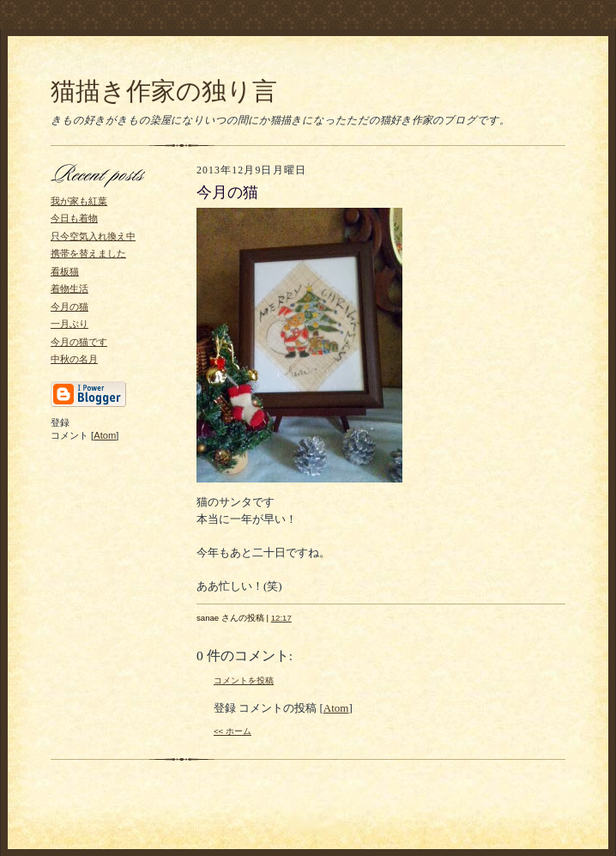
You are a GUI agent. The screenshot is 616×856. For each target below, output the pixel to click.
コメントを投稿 (244, 680)
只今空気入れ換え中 (93, 236)
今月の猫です (79, 342)
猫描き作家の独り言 (164, 91)
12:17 (281, 618)
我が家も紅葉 (79, 201)
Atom (105, 435)
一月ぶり (69, 324)
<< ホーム (233, 731)
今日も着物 (74, 218)
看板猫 (65, 271)
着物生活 (69, 288)
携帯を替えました (88, 253)
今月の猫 (69, 307)
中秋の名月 (74, 359)
